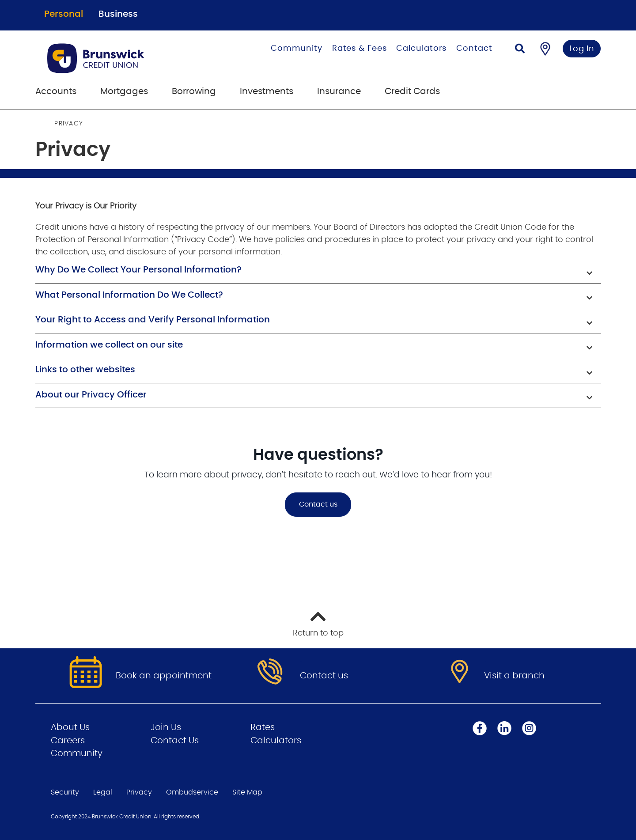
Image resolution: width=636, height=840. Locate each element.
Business (118, 14)
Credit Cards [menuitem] (412, 91)
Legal (103, 792)
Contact (474, 49)
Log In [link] (582, 49)
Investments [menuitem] (267, 91)
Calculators (421, 49)
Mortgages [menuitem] (124, 91)
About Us (70, 727)
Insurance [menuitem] (339, 91)
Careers (68, 741)
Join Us (166, 727)
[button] (318, 271)
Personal (64, 14)
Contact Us (175, 741)
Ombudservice (192, 792)
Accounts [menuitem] (56, 91)
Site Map (247, 792)
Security (65, 792)
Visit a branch (514, 676)
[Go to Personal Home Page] (123, 58)
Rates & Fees (360, 49)
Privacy (139, 792)
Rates (263, 727)
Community (297, 49)
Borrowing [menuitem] (194, 91)
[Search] (520, 50)
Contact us (318, 504)
